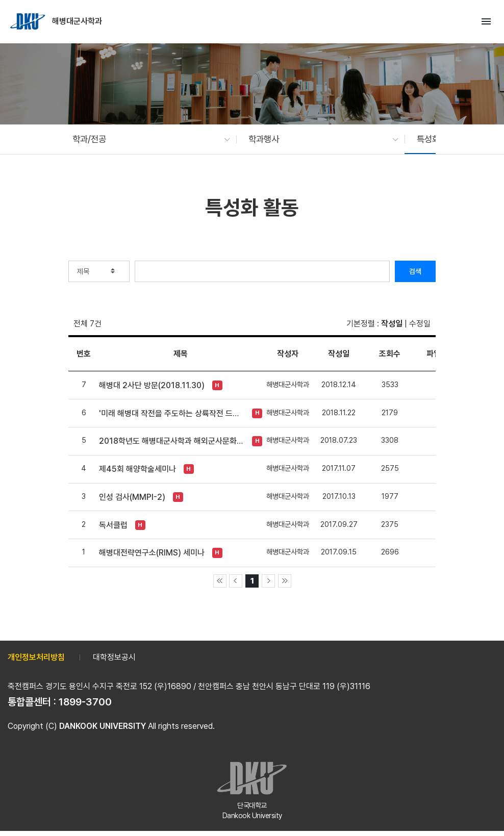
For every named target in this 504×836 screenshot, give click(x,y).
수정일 (420, 324)
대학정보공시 (114, 657)
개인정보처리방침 (36, 657)
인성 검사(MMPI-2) (132, 497)
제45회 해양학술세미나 (137, 469)
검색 (415, 271)
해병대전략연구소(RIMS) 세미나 (152, 553)
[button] (146, 139)
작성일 (392, 324)
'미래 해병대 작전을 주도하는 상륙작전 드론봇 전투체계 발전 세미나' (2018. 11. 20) (172, 413)
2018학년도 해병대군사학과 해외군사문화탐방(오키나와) (172, 441)
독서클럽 (113, 525)
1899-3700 (85, 702)
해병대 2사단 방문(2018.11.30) (152, 385)
